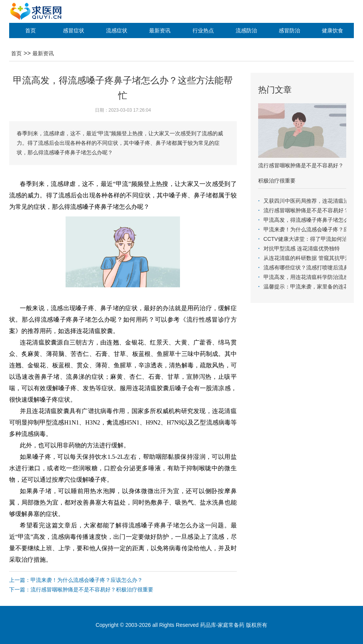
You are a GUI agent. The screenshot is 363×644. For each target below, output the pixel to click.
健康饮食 (332, 30)
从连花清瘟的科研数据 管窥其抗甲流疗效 (312, 258)
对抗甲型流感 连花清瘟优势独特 (302, 248)
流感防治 (246, 30)
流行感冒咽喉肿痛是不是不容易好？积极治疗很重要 (92, 590)
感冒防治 (289, 30)
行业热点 (203, 30)
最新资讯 (160, 30)
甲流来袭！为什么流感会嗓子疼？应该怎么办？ (87, 580)
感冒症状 (74, 30)
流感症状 (117, 30)
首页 (31, 30)
